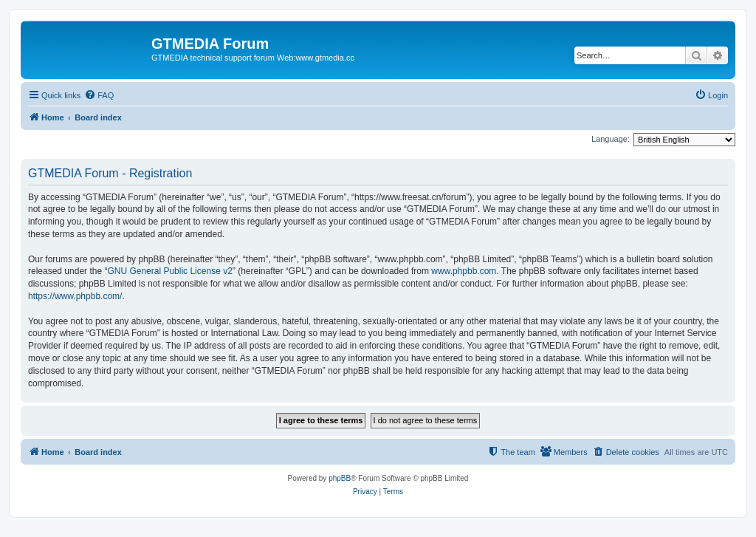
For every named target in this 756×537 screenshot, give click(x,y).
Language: (611, 139)
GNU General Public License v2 (169, 271)
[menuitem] (99, 95)
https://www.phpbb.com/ (75, 296)
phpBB (340, 478)
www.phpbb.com (464, 271)
